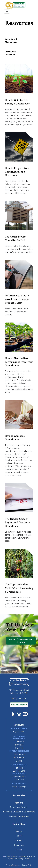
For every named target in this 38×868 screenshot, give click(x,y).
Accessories (19, 795)
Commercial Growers (19, 807)
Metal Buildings (19, 787)
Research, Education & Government (19, 812)
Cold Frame (19, 741)
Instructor (19, 745)
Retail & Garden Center (19, 816)
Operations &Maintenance (11, 41)
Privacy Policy (27, 865)
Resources (19, 845)
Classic (19, 761)
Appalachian (19, 754)
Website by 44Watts (22, 859)
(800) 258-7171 (19, 698)
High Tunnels (19, 732)
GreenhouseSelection (10, 53)
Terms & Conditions (13, 865)
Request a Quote (19, 705)
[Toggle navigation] (7, 12)
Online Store (19, 824)
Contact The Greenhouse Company (21, 641)
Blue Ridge (19, 757)
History (19, 836)
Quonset (19, 748)
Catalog (19, 850)
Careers (19, 840)
